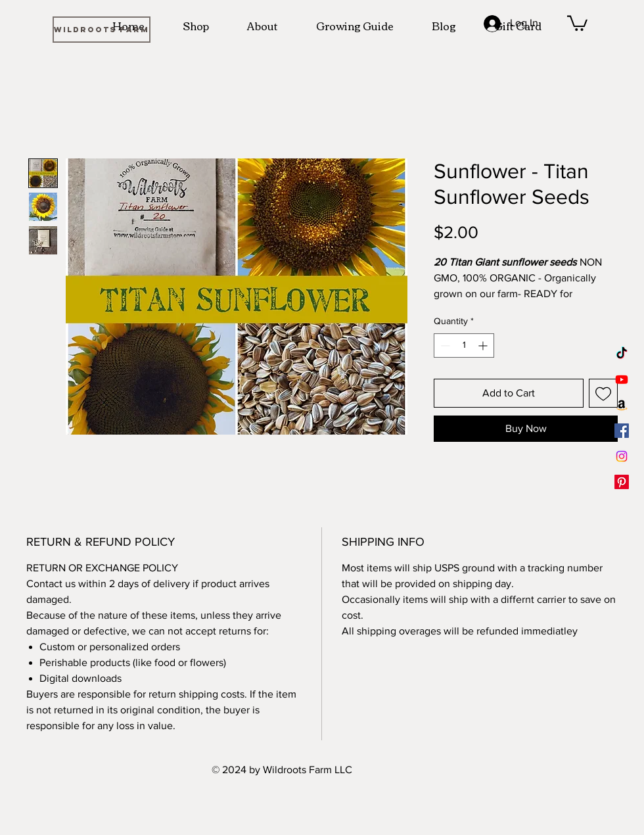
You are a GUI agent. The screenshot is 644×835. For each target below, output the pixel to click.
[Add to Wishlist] (603, 393)
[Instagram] (622, 456)
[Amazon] (622, 405)
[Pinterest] (622, 482)
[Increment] (484, 346)
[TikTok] (622, 354)
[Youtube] (622, 379)
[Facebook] (622, 431)
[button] (577, 22)
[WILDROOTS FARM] (102, 30)
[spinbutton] (464, 346)
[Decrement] (444, 346)
